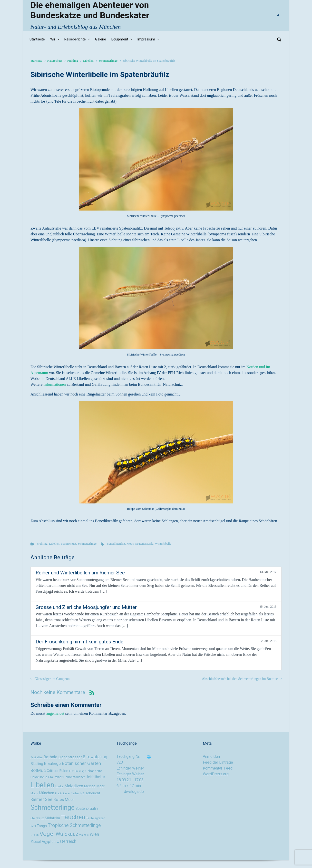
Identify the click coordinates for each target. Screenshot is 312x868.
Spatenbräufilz (144, 544)
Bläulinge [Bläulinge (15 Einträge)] (52, 763)
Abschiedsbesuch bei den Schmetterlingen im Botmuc (240, 679)
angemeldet (55, 713)
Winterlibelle (163, 544)
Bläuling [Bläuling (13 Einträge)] (37, 764)
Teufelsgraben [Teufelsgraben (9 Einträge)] (96, 818)
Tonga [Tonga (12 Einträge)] (42, 826)
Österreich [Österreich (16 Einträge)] (66, 841)
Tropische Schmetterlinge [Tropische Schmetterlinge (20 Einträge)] (74, 825)
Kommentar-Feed (218, 768)
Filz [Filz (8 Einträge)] (71, 771)
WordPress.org (216, 774)
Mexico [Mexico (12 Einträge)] (90, 786)
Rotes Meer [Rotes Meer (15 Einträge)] (64, 800)
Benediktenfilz (116, 544)
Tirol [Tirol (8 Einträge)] (33, 826)
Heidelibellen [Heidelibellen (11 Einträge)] (95, 777)
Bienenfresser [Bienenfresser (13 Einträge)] (70, 757)
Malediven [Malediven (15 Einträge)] (74, 786)
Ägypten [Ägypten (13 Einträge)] (49, 842)
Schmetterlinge (108, 61)
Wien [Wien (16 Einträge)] (94, 834)
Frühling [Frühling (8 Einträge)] (79, 771)
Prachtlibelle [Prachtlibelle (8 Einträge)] (62, 794)
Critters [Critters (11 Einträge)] (53, 771)
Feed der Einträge (218, 762)
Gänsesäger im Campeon (52, 679)
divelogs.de (134, 792)
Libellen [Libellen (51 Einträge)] (42, 785)
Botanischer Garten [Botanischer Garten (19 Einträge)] (81, 763)
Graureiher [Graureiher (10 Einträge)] (55, 777)
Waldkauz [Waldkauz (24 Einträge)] (67, 834)
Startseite (36, 61)
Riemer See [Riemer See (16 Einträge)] (41, 800)
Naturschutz (55, 61)
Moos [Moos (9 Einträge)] (34, 793)
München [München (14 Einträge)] (46, 793)
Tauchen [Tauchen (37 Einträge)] (73, 817)
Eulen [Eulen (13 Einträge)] (64, 771)
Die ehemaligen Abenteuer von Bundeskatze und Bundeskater (90, 10)
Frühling (73, 61)
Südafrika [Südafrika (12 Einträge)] (52, 818)
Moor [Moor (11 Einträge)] (101, 786)
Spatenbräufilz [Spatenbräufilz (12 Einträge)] (87, 809)
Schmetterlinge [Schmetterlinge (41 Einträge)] (53, 808)
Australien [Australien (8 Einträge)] (37, 757)
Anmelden (211, 757)
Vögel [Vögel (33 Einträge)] (47, 834)
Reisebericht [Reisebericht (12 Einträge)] (90, 793)
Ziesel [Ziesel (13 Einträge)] (36, 842)
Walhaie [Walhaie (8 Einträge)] (84, 835)
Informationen (55, 384)
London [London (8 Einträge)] (59, 786)
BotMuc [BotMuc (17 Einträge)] (38, 770)
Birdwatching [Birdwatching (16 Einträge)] (95, 757)
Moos (130, 544)
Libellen (88, 61)
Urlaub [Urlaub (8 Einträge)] (34, 835)
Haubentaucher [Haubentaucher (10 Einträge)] (74, 777)
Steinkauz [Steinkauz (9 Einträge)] (37, 818)
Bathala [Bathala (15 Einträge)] (50, 757)
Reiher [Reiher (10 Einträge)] (75, 793)
